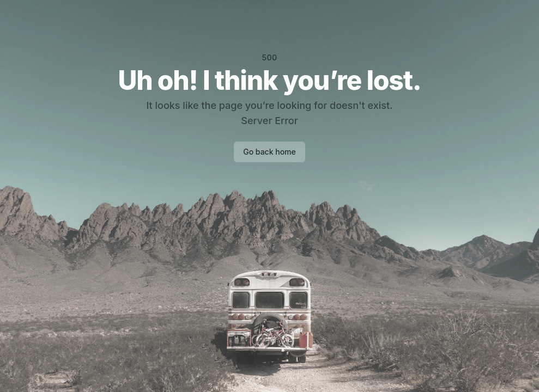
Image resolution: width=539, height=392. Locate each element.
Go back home (269, 152)
